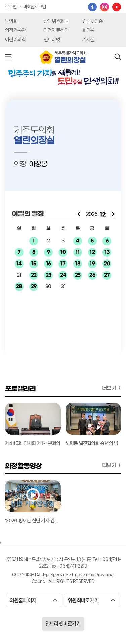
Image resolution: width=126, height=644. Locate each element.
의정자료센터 (56, 30)
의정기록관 (15, 30)
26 (92, 275)
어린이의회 (15, 40)
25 (78, 275)
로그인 (11, 7)
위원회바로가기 (91, 600)
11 (78, 252)
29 (34, 287)
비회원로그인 (35, 7)
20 (107, 264)
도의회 (11, 21)
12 (92, 252)
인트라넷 (52, 40)
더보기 (112, 388)
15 (34, 264)
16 (49, 264)
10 (63, 252)
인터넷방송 (93, 21)
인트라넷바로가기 (63, 624)
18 (78, 264)
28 (19, 287)
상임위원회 (57, 21)
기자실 (89, 40)
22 (34, 275)
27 (107, 275)
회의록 (89, 30)
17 (63, 264)
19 (92, 264)
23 (49, 275)
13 (107, 252)
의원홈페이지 (33, 600)
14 (19, 264)
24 (63, 275)
